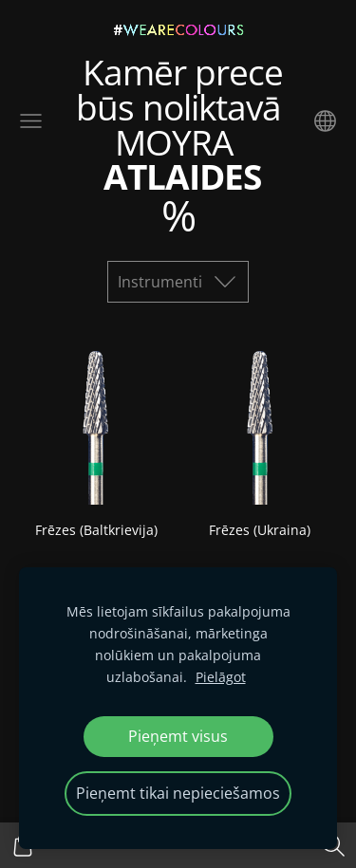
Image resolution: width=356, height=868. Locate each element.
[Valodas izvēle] (325, 121)
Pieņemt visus (178, 736)
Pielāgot (221, 677)
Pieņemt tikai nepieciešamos (178, 793)
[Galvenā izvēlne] (31, 121)
